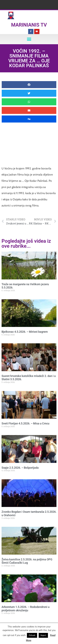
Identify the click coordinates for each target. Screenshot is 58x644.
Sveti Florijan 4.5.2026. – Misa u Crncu (25, 423)
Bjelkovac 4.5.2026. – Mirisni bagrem (25, 332)
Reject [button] (43, 635)
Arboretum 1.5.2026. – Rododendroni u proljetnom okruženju (26, 609)
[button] (29, 39)
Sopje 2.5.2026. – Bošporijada (20, 468)
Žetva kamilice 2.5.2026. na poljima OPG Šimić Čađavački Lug (27, 561)
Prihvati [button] (32, 635)
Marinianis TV (29, 25)
